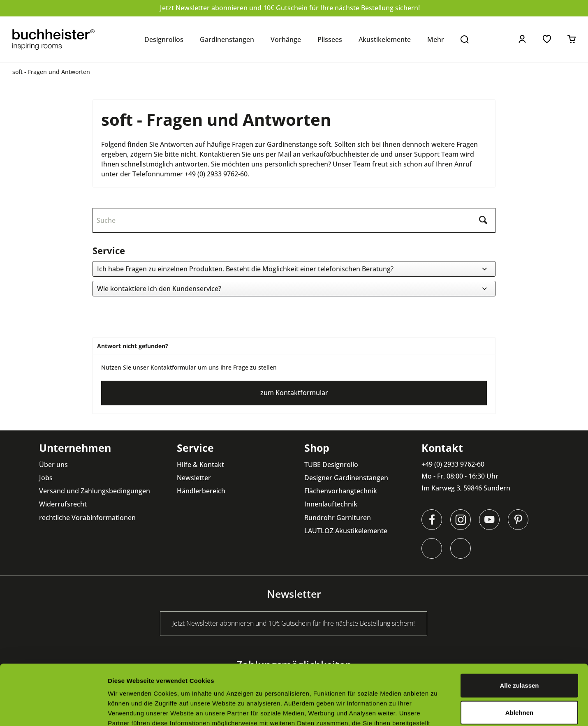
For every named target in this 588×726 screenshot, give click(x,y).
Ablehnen (519, 656)
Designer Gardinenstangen (346, 478)
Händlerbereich (201, 491)
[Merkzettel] (547, 39)
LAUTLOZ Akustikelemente (346, 531)
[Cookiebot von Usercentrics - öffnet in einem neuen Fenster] (53, 710)
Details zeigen (437, 710)
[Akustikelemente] (385, 39)
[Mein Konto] (522, 39)
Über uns (53, 465)
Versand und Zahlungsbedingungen (95, 491)
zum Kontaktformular (294, 393)
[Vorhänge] (286, 39)
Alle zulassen (519, 629)
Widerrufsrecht (63, 504)
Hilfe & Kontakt (200, 465)
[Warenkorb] (572, 39)
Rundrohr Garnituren (338, 518)
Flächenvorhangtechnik (341, 491)
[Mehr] (436, 39)
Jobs (46, 478)
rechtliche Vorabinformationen (87, 518)
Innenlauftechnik (331, 504)
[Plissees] (330, 39)
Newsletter (194, 478)
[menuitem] (164, 39)
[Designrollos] (164, 39)
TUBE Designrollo (331, 465)
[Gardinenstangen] (227, 39)
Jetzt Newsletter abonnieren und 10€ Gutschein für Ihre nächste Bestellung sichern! (290, 8)
